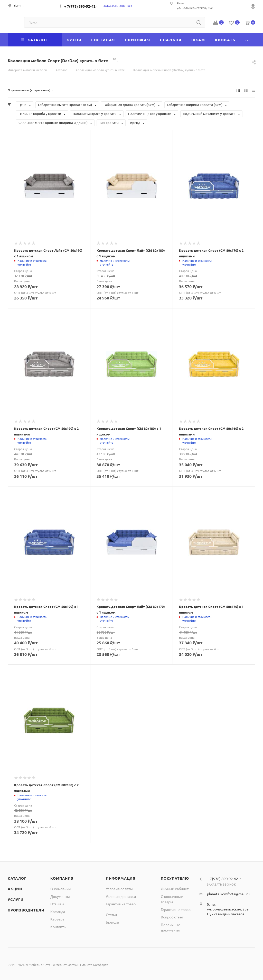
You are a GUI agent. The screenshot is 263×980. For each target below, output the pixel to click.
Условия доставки (121, 896)
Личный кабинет (175, 889)
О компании (60, 889)
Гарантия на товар (121, 904)
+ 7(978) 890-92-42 (80, 6)
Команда (58, 911)
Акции (15, 889)
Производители (26, 910)
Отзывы (57, 904)
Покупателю (175, 878)
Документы (60, 896)
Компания (62, 878)
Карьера (57, 919)
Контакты (58, 927)
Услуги (16, 899)
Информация (121, 878)
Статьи (111, 915)
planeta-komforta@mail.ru (228, 894)
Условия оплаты (119, 889)
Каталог (17, 878)
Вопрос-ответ (172, 917)
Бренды (112, 922)
